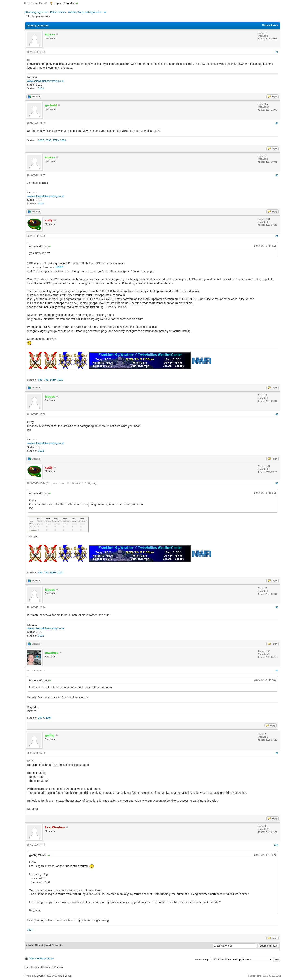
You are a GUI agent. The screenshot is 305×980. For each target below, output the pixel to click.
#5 (277, 414)
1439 (53, 380)
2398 (48, 140)
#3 (277, 175)
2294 (48, 718)
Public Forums (58, 12)
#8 (277, 670)
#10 (276, 845)
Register (69, 3)
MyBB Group (65, 976)
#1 (277, 52)
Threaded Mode (270, 25)
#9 (277, 753)
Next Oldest (36, 945)
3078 (30, 930)
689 (40, 380)
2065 (41, 140)
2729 (56, 140)
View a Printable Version (42, 958)
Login (57, 3)
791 (46, 380)
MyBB (40, 976)
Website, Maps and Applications (85, 12)
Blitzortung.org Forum (36, 12)
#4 (277, 236)
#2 (277, 123)
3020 (60, 380)
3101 (41, 88)
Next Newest (53, 945)
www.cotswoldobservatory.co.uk (46, 81)
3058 (63, 140)
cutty (94, 483)
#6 (277, 483)
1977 (41, 718)
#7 (277, 607)
